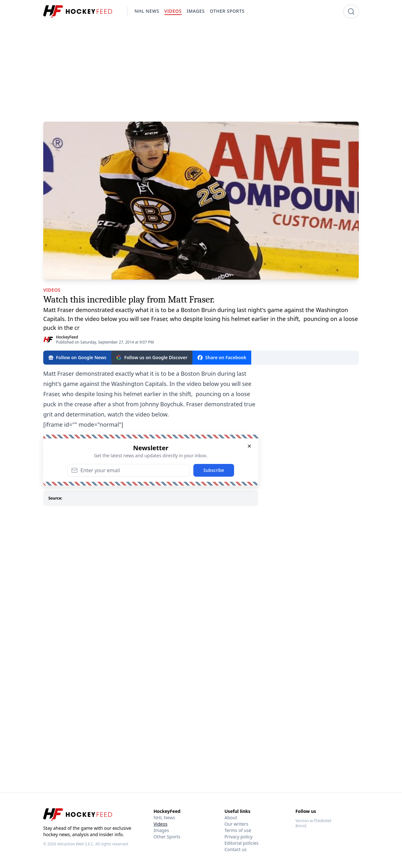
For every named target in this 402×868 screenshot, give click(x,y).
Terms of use (238, 830)
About (231, 818)
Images (161, 830)
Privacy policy (239, 837)
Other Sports (167, 837)
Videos (161, 824)
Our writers (236, 824)
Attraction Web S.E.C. (76, 844)
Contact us (236, 849)
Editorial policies (242, 843)
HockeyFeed (67, 337)
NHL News (164, 818)
